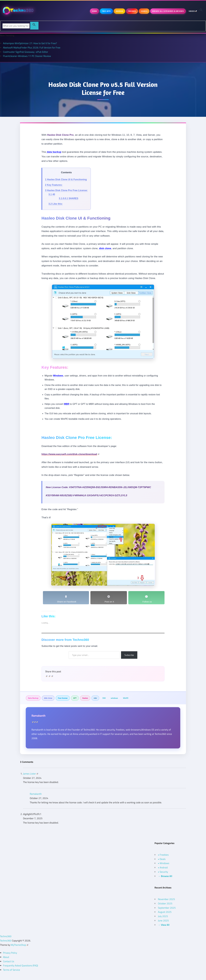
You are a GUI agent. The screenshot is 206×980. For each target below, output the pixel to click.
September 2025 (167, 908)
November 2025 (166, 899)
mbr (95, 698)
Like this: (56, 204)
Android (120, 11)
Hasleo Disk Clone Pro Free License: (66, 190)
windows (114, 698)
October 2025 (165, 903)
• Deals (162, 859)
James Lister (31, 774)
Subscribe (129, 655)
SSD (104, 698)
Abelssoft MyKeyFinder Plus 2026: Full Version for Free (32, 48)
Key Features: (54, 185)
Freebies (132, 11)
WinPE (126, 698)
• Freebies (163, 855)
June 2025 (163, 921)
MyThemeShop (19, 945)
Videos (193, 11)
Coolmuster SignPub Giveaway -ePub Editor (26, 52)
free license (63, 698)
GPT (75, 698)
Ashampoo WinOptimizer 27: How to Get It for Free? (30, 43)
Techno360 (6, 936)
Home (94, 11)
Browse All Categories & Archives (168, 11)
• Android (163, 868)
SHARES (69, 198)
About (6, 957)
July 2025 (163, 916)
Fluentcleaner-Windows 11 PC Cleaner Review (27, 56)
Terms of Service (12, 970)
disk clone (48, 698)
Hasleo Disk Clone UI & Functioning (66, 179)
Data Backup (33, 698)
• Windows (164, 863)
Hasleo (85, 698)
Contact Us (9, 961)
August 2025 (165, 912)
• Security (163, 872)
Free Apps (106, 11)
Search (144, 11)
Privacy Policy (10, 953)
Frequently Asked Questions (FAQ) (20, 966)
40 (52, 194)
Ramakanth (38, 716)
